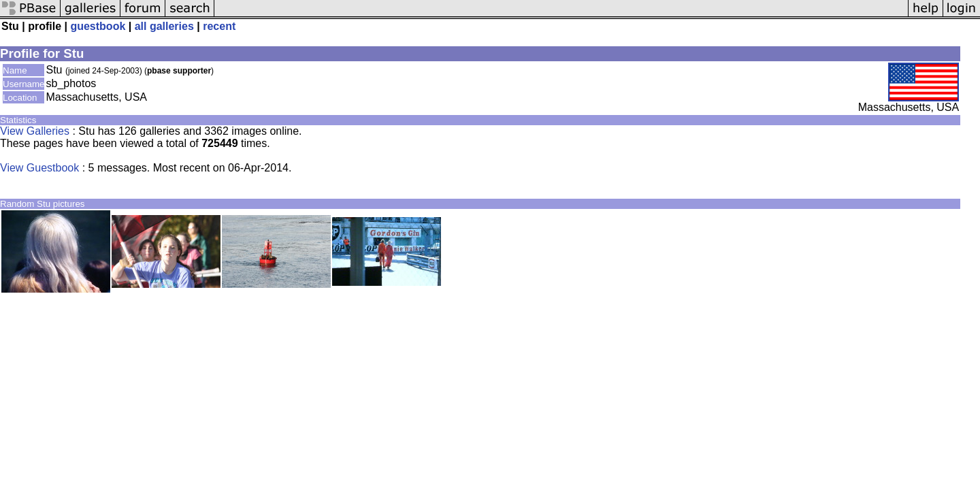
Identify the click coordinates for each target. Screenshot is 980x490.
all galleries (164, 26)
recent (219, 26)
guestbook (98, 26)
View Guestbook (39, 168)
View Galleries (35, 131)
